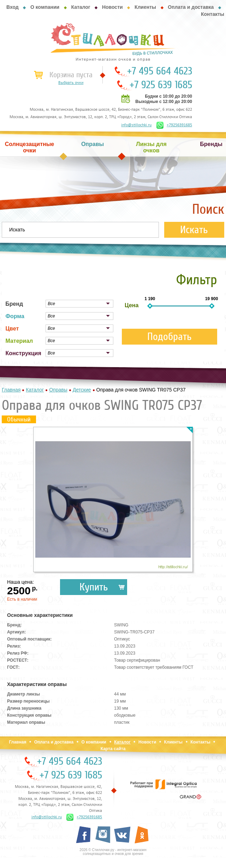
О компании (45, 7)
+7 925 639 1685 (161, 85)
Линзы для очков (151, 147)
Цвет (12, 329)
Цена (132, 305)
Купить (94, 587)
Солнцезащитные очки (30, 147)
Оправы (93, 144)
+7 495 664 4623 (160, 71)
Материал (19, 341)
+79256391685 (174, 125)
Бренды (211, 144)
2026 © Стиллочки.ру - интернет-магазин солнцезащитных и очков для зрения (113, 852)
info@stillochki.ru (136, 125)
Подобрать (169, 337)
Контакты (213, 14)
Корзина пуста (71, 75)
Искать (194, 230)
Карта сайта (113, 749)
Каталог (81, 7)
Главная (18, 742)
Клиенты (145, 7)
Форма (15, 316)
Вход (13, 7)
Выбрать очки (71, 83)
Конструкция (23, 353)
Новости (112, 7)
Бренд (14, 304)
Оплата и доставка (191, 7)
